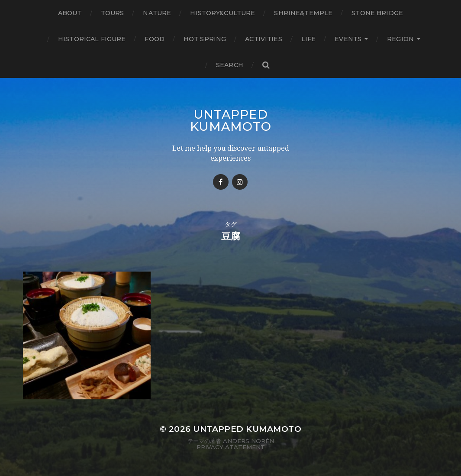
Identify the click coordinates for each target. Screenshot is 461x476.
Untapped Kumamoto (231, 120)
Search (230, 65)
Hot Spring (205, 39)
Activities (263, 39)
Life (309, 39)
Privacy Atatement (231, 447)
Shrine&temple (303, 13)
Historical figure (92, 39)
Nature (157, 13)
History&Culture (222, 13)
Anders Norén (248, 441)
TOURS (113, 13)
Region (400, 39)
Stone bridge (377, 13)
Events (348, 39)
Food (155, 39)
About (70, 13)
